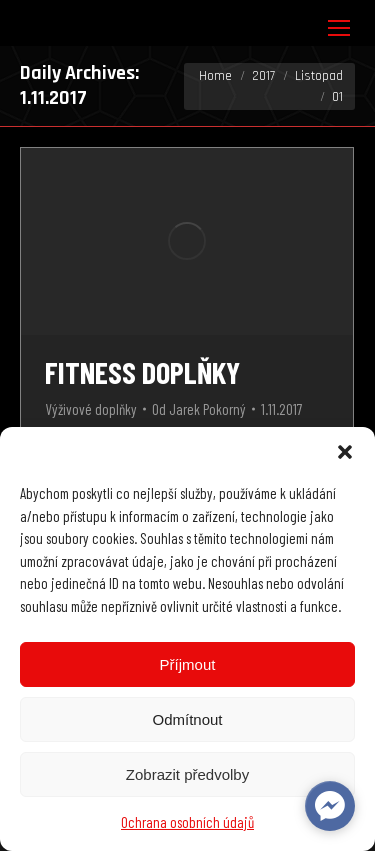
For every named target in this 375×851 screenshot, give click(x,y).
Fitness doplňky (142, 372)
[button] (345, 452)
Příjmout (188, 664)
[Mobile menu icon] (339, 28)
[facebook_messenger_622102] (330, 806)
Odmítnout (187, 719)
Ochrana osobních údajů (187, 822)
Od (199, 409)
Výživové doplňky (91, 409)
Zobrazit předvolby (187, 774)
